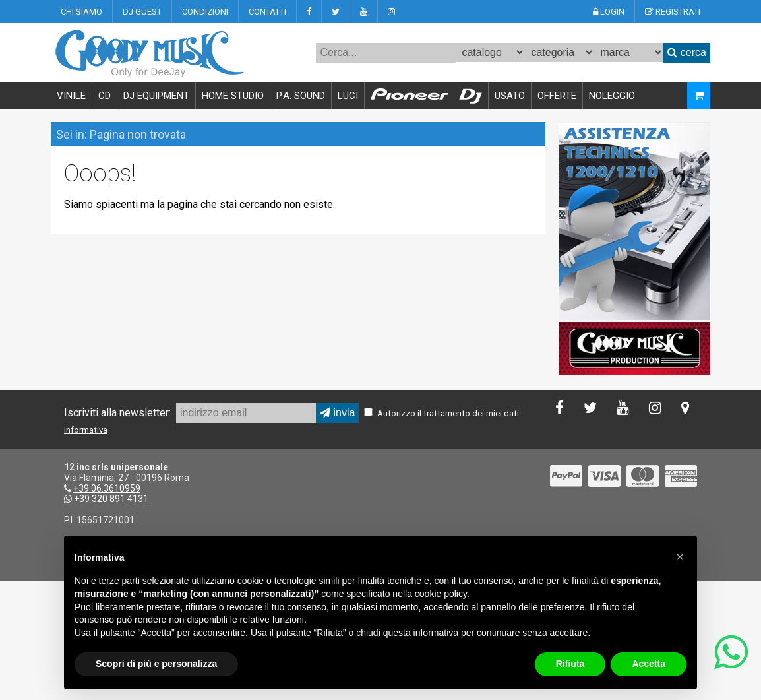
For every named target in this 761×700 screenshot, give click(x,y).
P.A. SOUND (301, 96)
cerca (687, 52)
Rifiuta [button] (570, 664)
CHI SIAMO (81, 12)
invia (337, 413)
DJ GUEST (142, 12)
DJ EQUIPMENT (156, 96)
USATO (510, 96)
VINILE (71, 96)
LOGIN (609, 12)
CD (105, 96)
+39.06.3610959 (107, 488)
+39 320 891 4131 (111, 499)
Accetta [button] (649, 664)
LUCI (348, 96)
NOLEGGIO (612, 96)
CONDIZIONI (205, 12)
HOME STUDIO (233, 96)
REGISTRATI (673, 12)
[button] (680, 557)
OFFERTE (557, 96)
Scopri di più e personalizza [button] (156, 664)
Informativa (86, 430)
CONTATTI (267, 12)
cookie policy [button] (441, 594)
